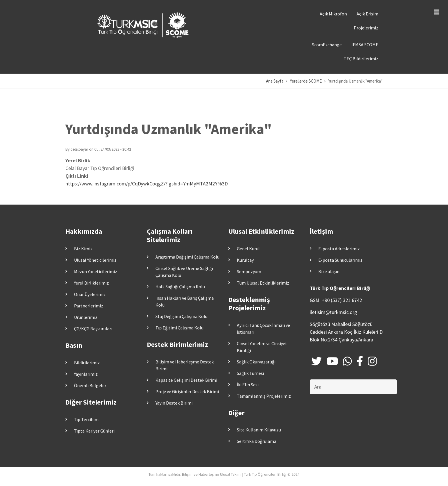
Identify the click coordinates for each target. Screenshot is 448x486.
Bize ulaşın (329, 271)
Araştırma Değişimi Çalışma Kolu (187, 257)
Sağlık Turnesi (250, 373)
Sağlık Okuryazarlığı (256, 362)
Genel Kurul (248, 249)
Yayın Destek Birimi (174, 403)
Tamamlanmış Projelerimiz (264, 396)
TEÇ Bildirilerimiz (361, 59)
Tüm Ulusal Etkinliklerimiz (263, 283)
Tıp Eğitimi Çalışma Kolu (179, 328)
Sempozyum (249, 271)
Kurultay (245, 260)
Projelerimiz (366, 28)
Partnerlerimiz (89, 306)
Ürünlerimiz (86, 317)
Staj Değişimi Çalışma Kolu (181, 316)
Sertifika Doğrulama (257, 441)
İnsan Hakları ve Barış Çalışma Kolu (185, 301)
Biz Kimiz (83, 249)
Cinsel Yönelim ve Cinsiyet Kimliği (262, 347)
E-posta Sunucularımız (340, 260)
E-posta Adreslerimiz (339, 249)
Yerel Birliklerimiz (91, 283)
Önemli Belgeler (90, 385)
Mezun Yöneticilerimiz (96, 271)
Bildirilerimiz (87, 363)
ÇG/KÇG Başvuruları (93, 329)
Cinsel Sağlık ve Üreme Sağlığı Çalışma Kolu (184, 272)
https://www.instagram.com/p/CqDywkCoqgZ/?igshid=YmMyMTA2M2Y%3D (147, 184)
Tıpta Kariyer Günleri (94, 431)
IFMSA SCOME (365, 45)
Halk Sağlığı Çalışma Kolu (180, 287)
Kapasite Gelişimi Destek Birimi (186, 380)
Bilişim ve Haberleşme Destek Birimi (185, 365)
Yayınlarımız (86, 374)
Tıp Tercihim (86, 419)
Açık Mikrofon (333, 14)
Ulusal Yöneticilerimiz (95, 260)
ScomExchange (327, 45)
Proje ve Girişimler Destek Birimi (187, 391)
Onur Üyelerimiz (90, 294)
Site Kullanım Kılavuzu (259, 430)
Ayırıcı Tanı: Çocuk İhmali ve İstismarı (263, 329)
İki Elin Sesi (248, 385)
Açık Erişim (367, 14)
